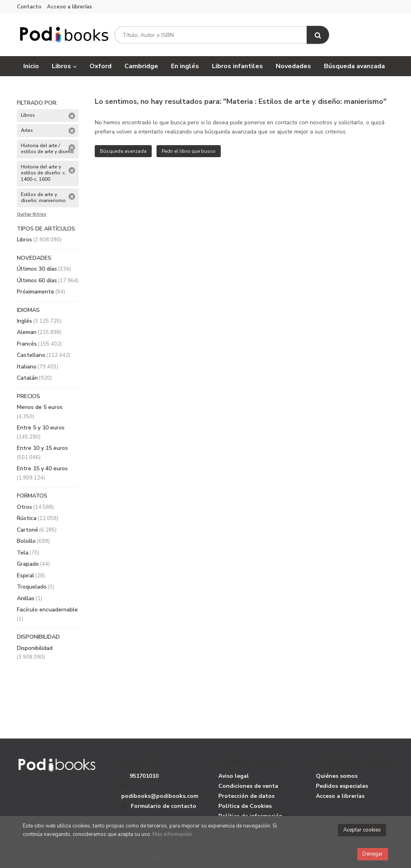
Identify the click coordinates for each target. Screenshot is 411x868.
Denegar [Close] (373, 854)
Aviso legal (234, 776)
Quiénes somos (337, 776)
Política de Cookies (245, 806)
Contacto (29, 7)
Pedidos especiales (342, 786)
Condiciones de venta (248, 786)
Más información (172, 834)
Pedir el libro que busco (189, 151)
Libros (64, 66)
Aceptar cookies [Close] (362, 830)
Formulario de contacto (159, 806)
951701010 (144, 776)
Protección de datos (246, 796)
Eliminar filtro (72, 116)
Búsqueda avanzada (123, 151)
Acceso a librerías (69, 7)
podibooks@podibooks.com (160, 791)
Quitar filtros (32, 214)
